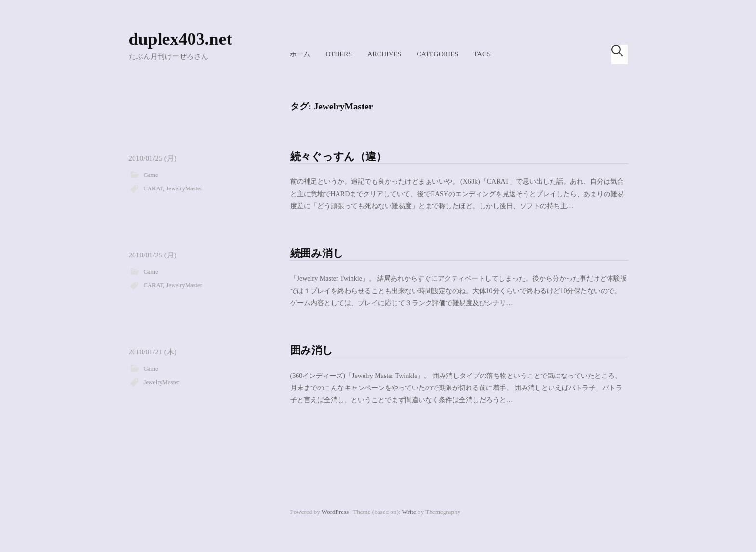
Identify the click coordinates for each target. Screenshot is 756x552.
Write (409, 512)
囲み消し (312, 350)
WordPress (335, 512)
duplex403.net (181, 39)
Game (151, 175)
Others (339, 54)
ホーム (300, 54)
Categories (437, 54)
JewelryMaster (184, 188)
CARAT (154, 188)
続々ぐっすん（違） (338, 156)
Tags (482, 54)
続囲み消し (317, 253)
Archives (384, 54)
